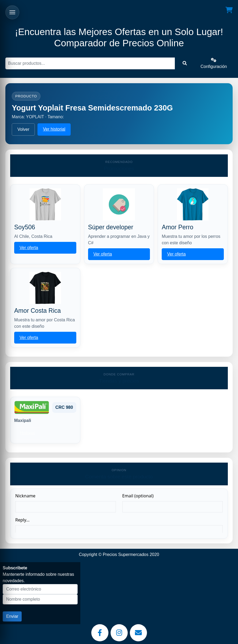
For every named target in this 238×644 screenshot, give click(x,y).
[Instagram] (119, 633)
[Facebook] (100, 633)
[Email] (138, 633)
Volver (23, 129)
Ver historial (54, 129)
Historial (28, 433)
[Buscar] (90, 63)
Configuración (214, 63)
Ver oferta (29, 248)
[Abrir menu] (12, 12)
